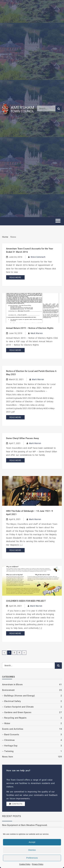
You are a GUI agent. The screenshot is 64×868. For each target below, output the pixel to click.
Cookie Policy (25, 864)
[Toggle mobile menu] (58, 221)
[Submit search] (59, 109)
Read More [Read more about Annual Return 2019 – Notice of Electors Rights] (15, 350)
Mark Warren (37, 333)
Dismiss (32, 850)
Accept (32, 842)
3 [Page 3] (19, 653)
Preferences (32, 858)
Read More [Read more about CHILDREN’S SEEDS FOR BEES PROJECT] (15, 633)
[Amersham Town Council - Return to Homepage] (20, 109)
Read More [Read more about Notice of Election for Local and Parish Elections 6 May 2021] (15, 417)
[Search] (46, 108)
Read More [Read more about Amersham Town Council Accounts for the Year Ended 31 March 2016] (15, 277)
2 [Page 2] (14, 653)
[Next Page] (24, 653)
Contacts (16, 804)
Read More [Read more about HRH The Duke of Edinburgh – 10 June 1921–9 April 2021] (15, 550)
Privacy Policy (38, 864)
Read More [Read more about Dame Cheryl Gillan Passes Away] (15, 460)
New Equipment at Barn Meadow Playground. (25, 825)
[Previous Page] (4, 653)
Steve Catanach (38, 257)
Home (5, 237)
